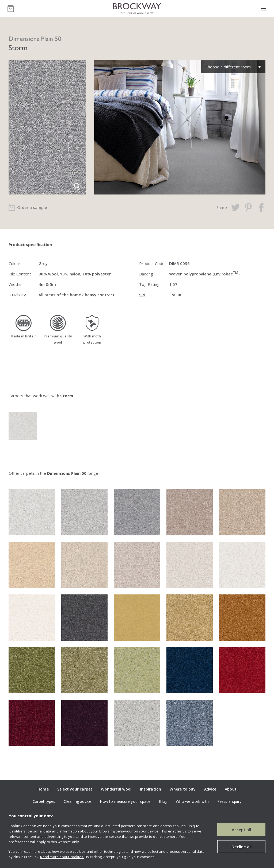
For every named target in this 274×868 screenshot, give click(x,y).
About (231, 789)
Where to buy (182, 789)
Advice (210, 789)
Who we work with (192, 801)
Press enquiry (229, 801)
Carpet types (44, 801)
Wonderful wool (116, 789)
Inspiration (151, 789)
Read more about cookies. (62, 857)
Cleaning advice (77, 801)
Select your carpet (75, 789)
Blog (163, 801)
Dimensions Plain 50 (35, 38)
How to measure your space (125, 801)
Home (43, 789)
